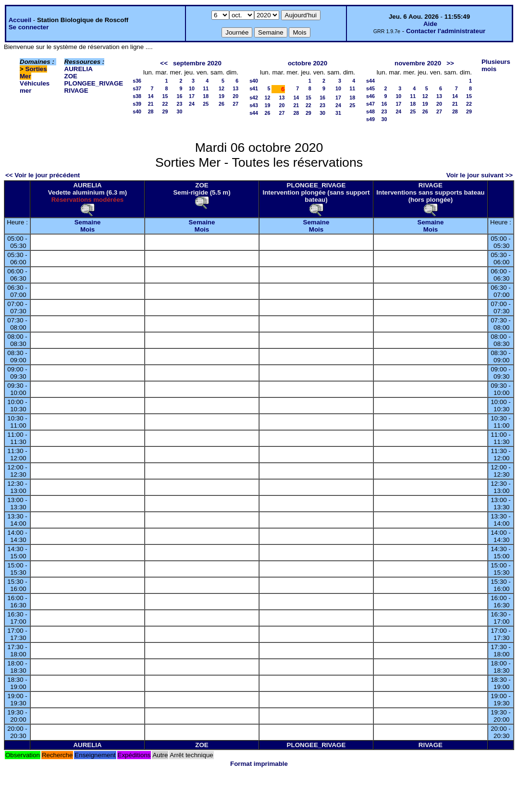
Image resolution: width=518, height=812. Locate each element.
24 (192, 104)
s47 (370, 104)
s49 (370, 119)
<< (164, 63)
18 (206, 96)
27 (235, 104)
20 (235, 96)
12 (222, 88)
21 (151, 104)
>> (450, 63)
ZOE (71, 76)
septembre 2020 (197, 63)
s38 (137, 96)
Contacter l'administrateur (446, 31)
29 (165, 111)
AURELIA (79, 69)
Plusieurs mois (496, 65)
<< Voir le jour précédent (43, 175)
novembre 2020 (418, 63)
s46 (370, 96)
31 (338, 113)
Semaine (88, 222)
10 (192, 88)
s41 (254, 88)
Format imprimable (259, 764)
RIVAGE (76, 91)
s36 (137, 81)
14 (151, 96)
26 (222, 104)
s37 (137, 88)
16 (180, 96)
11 (206, 88)
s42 (254, 98)
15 (165, 96)
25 (206, 104)
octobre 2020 (308, 63)
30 (180, 111)
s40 (137, 111)
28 (151, 111)
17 (192, 96)
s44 (254, 113)
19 (222, 96)
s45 (370, 88)
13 (235, 88)
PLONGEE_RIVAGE (94, 83)
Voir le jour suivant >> (480, 175)
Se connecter (29, 27)
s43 (254, 105)
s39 (137, 104)
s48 (370, 111)
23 (180, 104)
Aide (430, 24)
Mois (87, 229)
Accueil (20, 20)
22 (165, 104)
